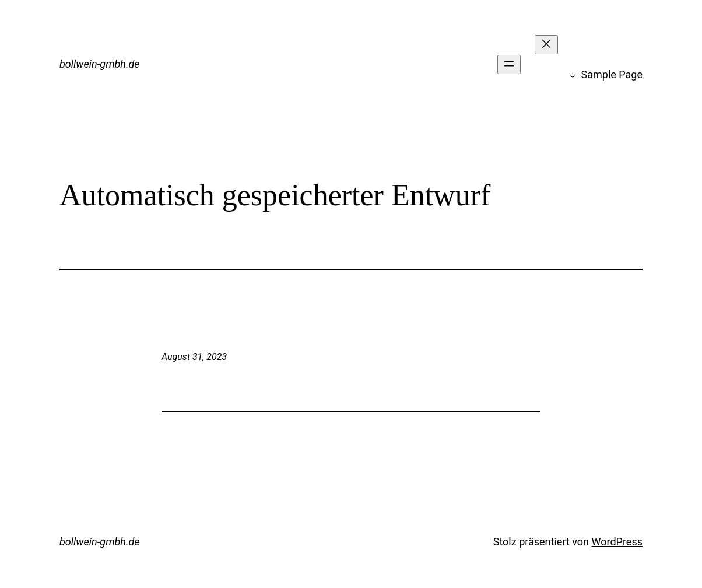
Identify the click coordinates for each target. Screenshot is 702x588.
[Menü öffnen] (509, 64)
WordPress (617, 542)
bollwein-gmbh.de (100, 64)
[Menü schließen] (546, 45)
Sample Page (612, 74)
